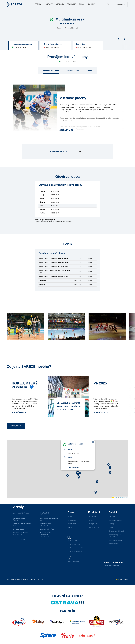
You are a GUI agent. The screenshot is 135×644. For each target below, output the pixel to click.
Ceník (89, 70)
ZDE (80, 152)
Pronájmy (71, 4)
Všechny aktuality (16, 432)
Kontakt (92, 4)
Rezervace (121, 4)
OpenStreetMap (124, 503)
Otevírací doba (73, 70)
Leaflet (115, 503)
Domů (59, 28)
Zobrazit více (67, 130)
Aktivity (49, 4)
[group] (23, 45)
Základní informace (51, 70)
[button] (110, 474)
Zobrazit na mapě (73, 473)
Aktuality (60, 4)
